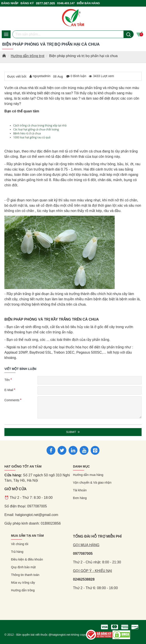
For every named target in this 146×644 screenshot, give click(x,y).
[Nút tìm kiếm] (128, 34)
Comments (12, 400)
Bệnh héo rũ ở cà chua (27, 133)
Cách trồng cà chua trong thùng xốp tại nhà (40, 125)
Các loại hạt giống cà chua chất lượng (36, 129)
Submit (71, 432)
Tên (7, 380)
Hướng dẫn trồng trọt (28, 56)
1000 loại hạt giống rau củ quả (32, 137)
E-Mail (9, 390)
